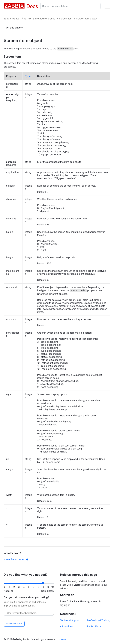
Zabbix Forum (95, 626)
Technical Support (70, 620)
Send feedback (14, 623)
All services (66, 626)
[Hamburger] (107, 6)
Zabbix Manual (12, 19)
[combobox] (71, 6)
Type (28, 76)
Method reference (45, 19)
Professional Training (99, 620)
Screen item (66, 19)
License (62, 639)
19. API (28, 19)
